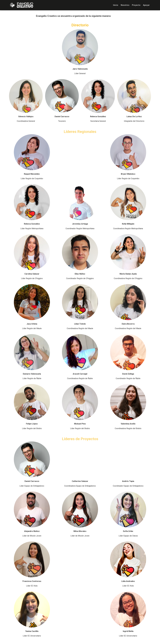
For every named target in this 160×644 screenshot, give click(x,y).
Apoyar (146, 5)
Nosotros (125, 5)
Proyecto (136, 5)
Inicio (116, 5)
